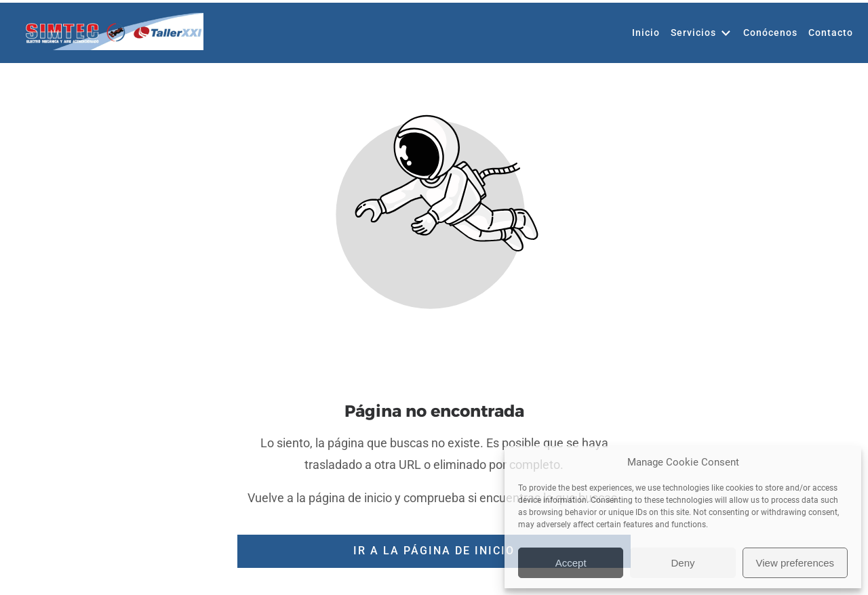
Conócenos (770, 64)
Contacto (831, 64)
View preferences (795, 563)
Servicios (702, 65)
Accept (571, 563)
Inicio (646, 64)
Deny (683, 563)
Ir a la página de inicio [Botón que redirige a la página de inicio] (434, 551)
